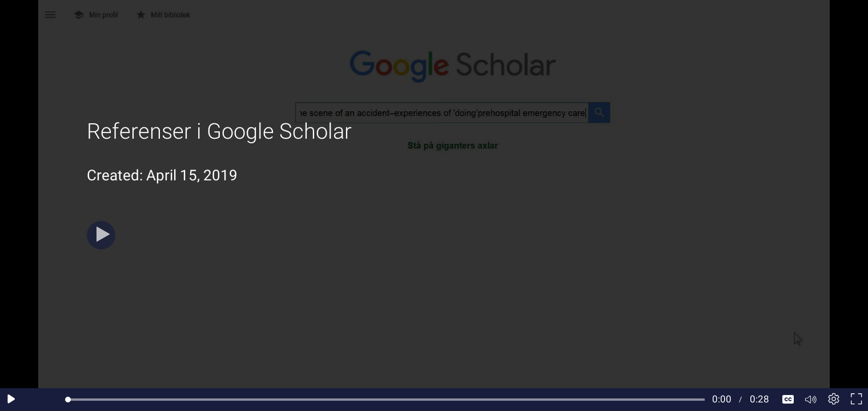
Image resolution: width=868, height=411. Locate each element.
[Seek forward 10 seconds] (57, 400)
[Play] (101, 235)
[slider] (386, 400)
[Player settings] (834, 400)
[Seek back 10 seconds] (34, 400)
